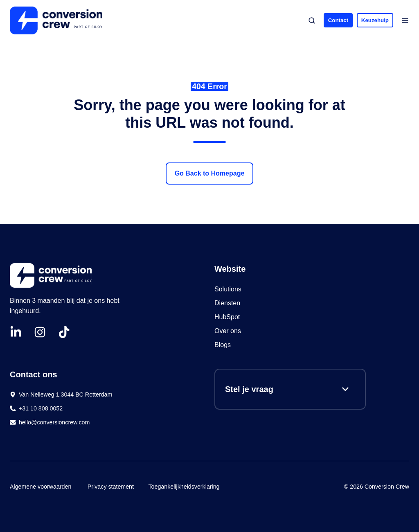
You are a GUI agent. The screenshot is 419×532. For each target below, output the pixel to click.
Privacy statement (111, 487)
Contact (338, 20)
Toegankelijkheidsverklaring (184, 487)
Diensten (227, 303)
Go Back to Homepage (210, 173)
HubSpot (228, 317)
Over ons (228, 331)
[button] (312, 20)
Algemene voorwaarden (41, 487)
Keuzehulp (375, 20)
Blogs (223, 345)
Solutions (228, 289)
